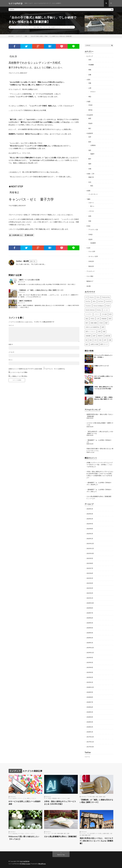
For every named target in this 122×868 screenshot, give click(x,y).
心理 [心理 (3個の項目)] (98, 319)
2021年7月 (90, 568)
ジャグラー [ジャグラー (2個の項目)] (89, 314)
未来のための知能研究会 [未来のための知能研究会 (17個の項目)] (93, 327)
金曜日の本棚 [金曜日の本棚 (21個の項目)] (94, 344)
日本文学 (91, 261)
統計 (90, 128)
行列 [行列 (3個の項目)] (95, 340)
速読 (104, 797)
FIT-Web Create (25, 864)
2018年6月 (90, 707)
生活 (90, 182)
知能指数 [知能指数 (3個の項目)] (88, 336)
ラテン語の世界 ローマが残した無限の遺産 (98, 833)
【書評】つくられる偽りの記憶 (29, 280)
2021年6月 (90, 573)
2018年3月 (90, 722)
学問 (90, 60)
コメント (11, 325)
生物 (90, 169)
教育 (90, 118)
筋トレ (92, 206)
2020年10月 (90, 603)
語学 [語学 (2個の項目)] (105, 340)
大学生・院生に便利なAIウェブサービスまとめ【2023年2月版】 (60, 803)
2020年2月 (90, 638)
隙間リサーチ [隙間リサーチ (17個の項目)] (104, 344)
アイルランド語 (93, 229)
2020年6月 (90, 618)
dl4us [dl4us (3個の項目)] (94, 301)
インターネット (93, 194)
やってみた (21, 833)
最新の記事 (30, 235)
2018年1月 (90, 732)
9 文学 (88, 248)
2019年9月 (90, 657)
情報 (90, 70)
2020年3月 (90, 633)
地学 (90, 150)
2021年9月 (90, 558)
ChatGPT (14, 798)
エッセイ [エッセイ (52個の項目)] (106, 310)
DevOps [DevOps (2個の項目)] (88, 301)
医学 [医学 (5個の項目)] (110, 314)
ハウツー (20, 798)
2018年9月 (90, 692)
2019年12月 (90, 648)
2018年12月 (90, 687)
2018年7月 (90, 702)
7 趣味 (88, 199)
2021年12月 (90, 543)
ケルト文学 (92, 251)
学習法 (50, 798)
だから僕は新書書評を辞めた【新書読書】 (99, 496)
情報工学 (91, 177)
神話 (90, 97)
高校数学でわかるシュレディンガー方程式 (62, 27)
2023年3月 (90, 514)
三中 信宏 (54, 833)
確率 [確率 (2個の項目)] (94, 336)
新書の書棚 (36, 27)
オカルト (93, 92)
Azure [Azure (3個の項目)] (98, 297)
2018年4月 (90, 717)
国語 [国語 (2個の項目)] (87, 319)
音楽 (90, 221)
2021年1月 (90, 598)
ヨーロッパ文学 (93, 256)
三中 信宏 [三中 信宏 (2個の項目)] (104, 314)
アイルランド (91, 271)
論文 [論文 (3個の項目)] (87, 344)
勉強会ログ (90, 281)
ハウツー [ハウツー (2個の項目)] (97, 314)
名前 (11, 344)
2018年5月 (90, 712)
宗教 (90, 83)
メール (11, 352)
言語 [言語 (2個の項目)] (100, 340)
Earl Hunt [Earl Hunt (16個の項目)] (101, 301)
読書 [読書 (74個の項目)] (110, 340)
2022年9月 (90, 524)
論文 (69, 798)
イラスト (27, 833)
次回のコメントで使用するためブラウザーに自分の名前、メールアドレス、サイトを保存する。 (37, 369)
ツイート (87, 757)
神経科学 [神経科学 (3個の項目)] (100, 336)
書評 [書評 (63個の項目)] (106, 323)
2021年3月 (90, 588)
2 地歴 (88, 101)
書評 (41, 27)
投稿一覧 (33, 261)
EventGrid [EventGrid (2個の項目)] (108, 301)
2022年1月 (90, 539)
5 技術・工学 (90, 174)
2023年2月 (90, 519)
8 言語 (88, 226)
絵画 (90, 216)
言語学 (90, 239)
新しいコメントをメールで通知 (18, 372)
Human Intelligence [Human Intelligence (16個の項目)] (99, 306)
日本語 (90, 234)
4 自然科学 (90, 133)
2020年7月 (90, 613)
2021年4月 (90, 583)
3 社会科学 (90, 115)
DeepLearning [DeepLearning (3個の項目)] (106, 297)
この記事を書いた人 (17, 235)
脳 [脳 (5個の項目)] (86, 340)
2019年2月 (90, 677)
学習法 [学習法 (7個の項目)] (92, 319)
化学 (90, 137)
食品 (92, 186)
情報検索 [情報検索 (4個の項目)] (104, 319)
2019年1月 (90, 682)
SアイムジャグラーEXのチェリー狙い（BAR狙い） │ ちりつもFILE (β (100, 465)
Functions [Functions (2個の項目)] (88, 306)
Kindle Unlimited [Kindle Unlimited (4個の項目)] (90, 310)
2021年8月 (90, 563)
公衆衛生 (93, 145)
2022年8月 (90, 529)
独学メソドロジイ (32, 798)
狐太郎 (92, 418)
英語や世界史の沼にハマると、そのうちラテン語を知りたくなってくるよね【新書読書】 (96, 841)
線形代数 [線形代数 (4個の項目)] (108, 336)
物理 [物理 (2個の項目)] (103, 327)
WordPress (42, 864)
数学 (90, 159)
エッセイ (30, 27)
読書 (49, 27)
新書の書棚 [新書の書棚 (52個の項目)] (94, 323)
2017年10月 (90, 747)
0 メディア (22, 27)
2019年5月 (90, 662)
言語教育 (93, 243)
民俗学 (90, 123)
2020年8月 (90, 608)
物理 (90, 164)
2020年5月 (90, 623)
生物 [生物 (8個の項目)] (99, 331)
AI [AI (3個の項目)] (86, 297)
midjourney (15, 833)
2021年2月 (90, 593)
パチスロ (91, 211)
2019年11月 (90, 653)
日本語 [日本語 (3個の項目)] (101, 323)
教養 (94, 797)
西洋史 (90, 110)
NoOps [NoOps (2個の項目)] (99, 310)
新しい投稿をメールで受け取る (18, 376)
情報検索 (54, 798)
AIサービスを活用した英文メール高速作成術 (25, 803)
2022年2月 (90, 534)
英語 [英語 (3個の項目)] (91, 340)
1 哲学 (88, 80)
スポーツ (91, 203)
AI (11, 798)
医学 (90, 142)
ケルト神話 (90, 276)
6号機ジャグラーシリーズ (101, 366)
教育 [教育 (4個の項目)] (110, 319)
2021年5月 (90, 578)
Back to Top (61, 855)
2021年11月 (90, 548)
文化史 (90, 105)
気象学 (92, 154)
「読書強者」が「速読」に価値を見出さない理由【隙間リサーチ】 (41, 290)
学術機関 (91, 65)
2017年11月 (90, 742)
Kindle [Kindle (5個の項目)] (108, 306)
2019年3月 (90, 672)
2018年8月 (90, 697)
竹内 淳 (45, 27)
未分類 (89, 286)
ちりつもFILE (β (25, 861)
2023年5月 (90, 509)
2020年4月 (90, 628)
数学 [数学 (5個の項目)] (87, 323)
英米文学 (91, 266)
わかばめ (92, 452)
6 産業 (88, 191)
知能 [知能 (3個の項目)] (104, 331)
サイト (11, 360)
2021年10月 (90, 553)
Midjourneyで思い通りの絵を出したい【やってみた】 (24, 838)
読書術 (100, 797)
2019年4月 (90, 667)
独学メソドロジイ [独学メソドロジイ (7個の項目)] (91, 331)
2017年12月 (90, 737)
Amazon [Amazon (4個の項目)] (92, 297)
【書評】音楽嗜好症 (25, 301)
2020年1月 (90, 643)
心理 (90, 88)
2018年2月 (90, 727)
